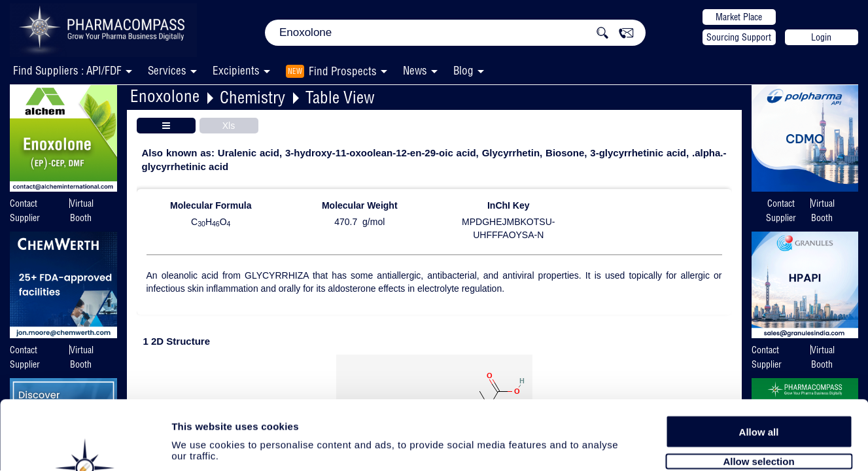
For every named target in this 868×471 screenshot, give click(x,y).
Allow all (759, 361)
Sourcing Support (739, 37)
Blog (463, 70)
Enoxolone (165, 96)
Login (821, 37)
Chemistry (252, 97)
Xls (229, 126)
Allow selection (758, 391)
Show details (686, 446)
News (415, 70)
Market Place (739, 17)
